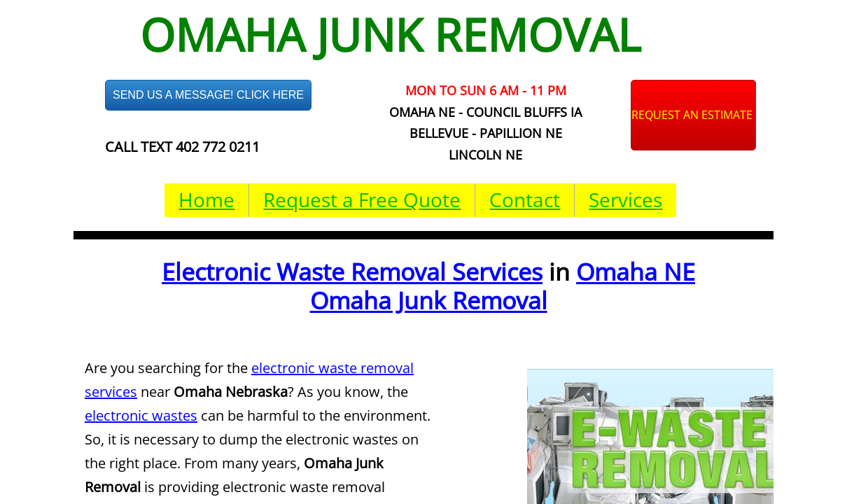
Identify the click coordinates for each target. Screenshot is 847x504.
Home (206, 199)
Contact (525, 199)
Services (625, 199)
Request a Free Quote (362, 199)
